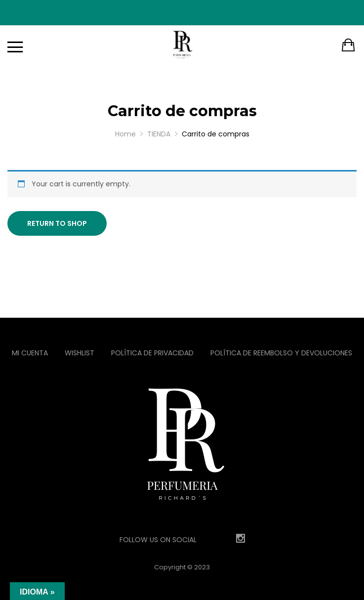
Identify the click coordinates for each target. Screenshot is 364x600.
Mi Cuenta (30, 353)
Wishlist (80, 353)
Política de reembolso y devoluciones (281, 353)
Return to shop (57, 223)
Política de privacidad (152, 353)
